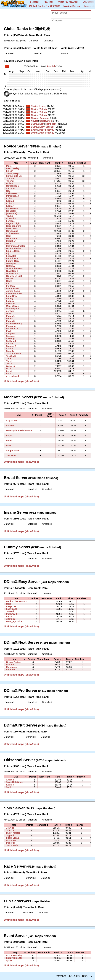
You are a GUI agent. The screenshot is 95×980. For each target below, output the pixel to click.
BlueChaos (12, 228)
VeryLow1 (11, 670)
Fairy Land (12, 609)
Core (9, 604)
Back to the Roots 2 (16, 601)
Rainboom (51, 124)
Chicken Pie (12, 233)
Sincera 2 (11, 346)
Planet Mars (12, 208)
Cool (9, 236)
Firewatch (11, 256)
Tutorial (51, 66)
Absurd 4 (11, 218)
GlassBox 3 (12, 271)
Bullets (10, 183)
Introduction (13, 196)
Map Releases (68, 2)
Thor (9, 359)
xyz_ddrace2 (13, 376)
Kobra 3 (10, 203)
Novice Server (72, 6)
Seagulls (11, 334)
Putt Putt (11, 843)
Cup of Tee (12, 420)
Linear (9, 171)
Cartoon (10, 188)
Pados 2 (10, 319)
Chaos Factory (14, 662)
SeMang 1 (11, 339)
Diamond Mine (14, 248)
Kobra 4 (10, 206)
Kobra (9, 198)
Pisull (9, 441)
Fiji (8, 253)
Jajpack (10, 835)
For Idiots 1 (12, 258)
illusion (10, 665)
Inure (9, 166)
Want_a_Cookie (14, 621)
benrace (10, 221)
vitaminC (11, 619)
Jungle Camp (13, 291)
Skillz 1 (10, 787)
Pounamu (11, 326)
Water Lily (11, 366)
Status (34, 2)
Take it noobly (13, 354)
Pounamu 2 (12, 329)
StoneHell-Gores (15, 782)
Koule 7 (10, 785)
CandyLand (12, 231)
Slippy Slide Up (14, 958)
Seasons (11, 336)
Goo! (9, 191)
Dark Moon (12, 238)
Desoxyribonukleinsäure (19, 430)
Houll (9, 281)
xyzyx (9, 960)
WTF (9, 369)
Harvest (10, 279)
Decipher (11, 241)
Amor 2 (10, 780)
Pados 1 (10, 316)
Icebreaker (12, 193)
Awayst (10, 425)
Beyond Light (13, 223)
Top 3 (9, 364)
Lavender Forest (15, 294)
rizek (9, 446)
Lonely (43, 106)
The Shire (11, 456)
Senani (10, 344)
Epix (8, 374)
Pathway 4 (12, 614)
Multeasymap (13, 309)
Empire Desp (13, 251)
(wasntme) (12, 213)
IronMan (10, 286)
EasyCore (11, 606)
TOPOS (10, 830)
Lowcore (11, 304)
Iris (8, 284)
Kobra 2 (10, 201)
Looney (10, 301)
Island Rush (12, 289)
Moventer (11, 840)
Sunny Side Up (14, 176)
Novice (34, 106)
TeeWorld (11, 356)
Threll (9, 361)
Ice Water (11, 211)
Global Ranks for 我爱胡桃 (45, 6)
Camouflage (12, 186)
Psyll (9, 331)
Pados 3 (10, 321)
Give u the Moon (15, 268)
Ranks (48, 2)
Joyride (10, 828)
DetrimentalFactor (16, 246)
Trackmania (12, 845)
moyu (9, 436)
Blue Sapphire (14, 226)
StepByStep (46, 121)
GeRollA (11, 266)
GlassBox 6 (12, 273)
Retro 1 (10, 616)
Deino (9, 243)
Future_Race (13, 261)
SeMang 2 (11, 341)
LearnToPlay (13, 168)
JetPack (50, 127)
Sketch (10, 349)
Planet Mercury (14, 324)
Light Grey (12, 296)
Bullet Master (13, 833)
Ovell (9, 314)
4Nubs (9, 216)
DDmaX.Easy (38, 127)
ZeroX (9, 371)
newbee (10, 311)
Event (34, 130)
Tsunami (11, 178)
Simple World (13, 451)
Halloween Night (15, 276)
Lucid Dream (13, 838)
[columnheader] (16, 163)
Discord (88, 2)
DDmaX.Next (38, 124)
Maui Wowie (12, 306)
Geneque (44, 118)
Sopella (10, 351)
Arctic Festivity (46, 130)
